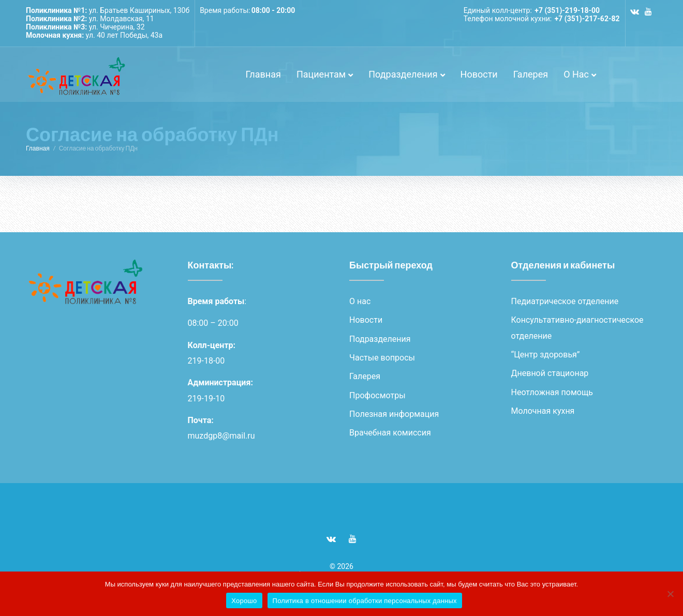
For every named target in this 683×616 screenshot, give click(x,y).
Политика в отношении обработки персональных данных (365, 601)
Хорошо (244, 601)
